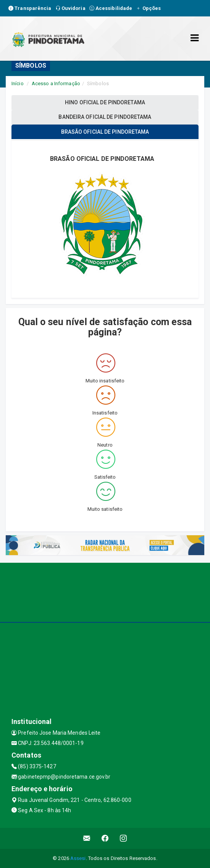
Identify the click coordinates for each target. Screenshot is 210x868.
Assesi (78, 858)
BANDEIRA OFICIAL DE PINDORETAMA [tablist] (105, 117)
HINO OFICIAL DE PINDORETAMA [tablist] (105, 102)
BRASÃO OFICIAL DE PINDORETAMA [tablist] (105, 132)
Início (18, 83)
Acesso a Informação (56, 83)
